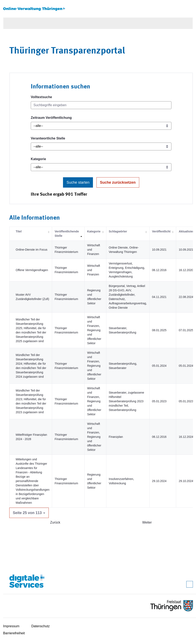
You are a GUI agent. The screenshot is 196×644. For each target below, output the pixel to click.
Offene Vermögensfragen (32, 270)
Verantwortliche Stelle (48, 138)
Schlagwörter (118, 231)
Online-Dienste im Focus (31, 250)
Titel (19, 231)
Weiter (147, 522)
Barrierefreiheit (14, 633)
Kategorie (38, 159)
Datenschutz (41, 626)
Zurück (55, 522)
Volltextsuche (41, 97)
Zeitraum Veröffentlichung (51, 118)
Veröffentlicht (161, 231)
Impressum (11, 626)
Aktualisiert (186, 231)
